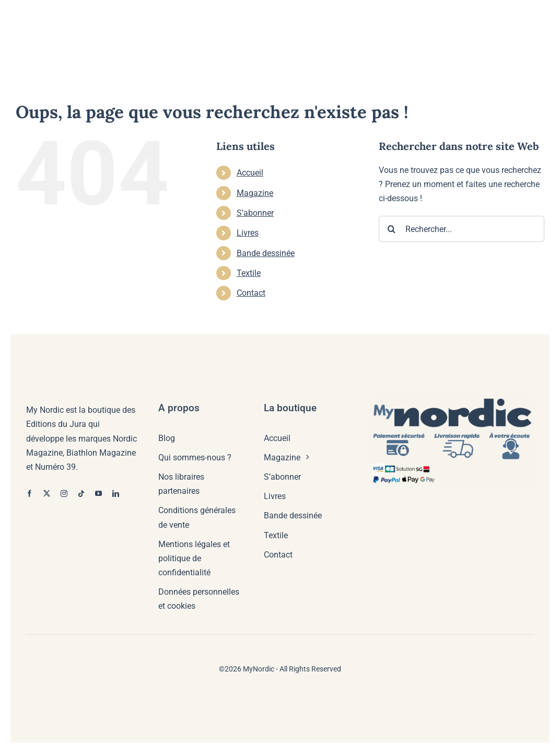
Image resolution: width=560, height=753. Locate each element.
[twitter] (47, 494)
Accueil (250, 173)
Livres (248, 233)
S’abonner (255, 213)
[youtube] (98, 494)
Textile (249, 273)
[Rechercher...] (462, 229)
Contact (251, 293)
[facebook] (30, 494)
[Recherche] (392, 229)
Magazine (255, 193)
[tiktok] (81, 494)
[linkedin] (116, 494)
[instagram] (64, 494)
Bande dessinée (266, 253)
